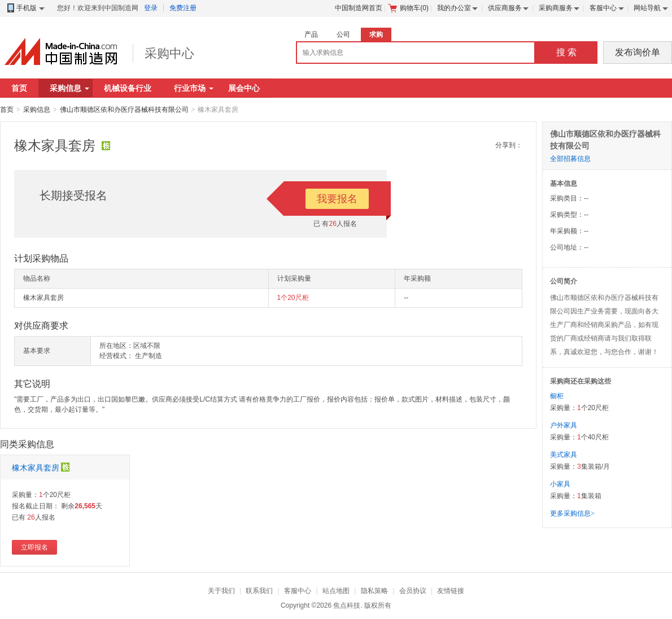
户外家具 (564, 425)
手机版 (25, 8)
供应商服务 (505, 8)
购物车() (408, 8)
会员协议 (413, 591)
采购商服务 (556, 8)
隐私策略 (374, 591)
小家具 (560, 484)
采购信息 (69, 88)
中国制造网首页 (359, 8)
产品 (311, 34)
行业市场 (194, 88)
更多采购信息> (572, 513)
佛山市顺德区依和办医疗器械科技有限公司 (124, 110)
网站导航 (647, 8)
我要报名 (337, 199)
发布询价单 (638, 52)
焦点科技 (347, 605)
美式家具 (564, 455)
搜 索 (566, 52)
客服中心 (603, 8)
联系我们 (259, 591)
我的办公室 (454, 8)
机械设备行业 (128, 88)
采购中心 (169, 53)
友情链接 (451, 591)
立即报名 (34, 547)
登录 (151, 8)
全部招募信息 (570, 159)
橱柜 (557, 396)
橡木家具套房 (36, 468)
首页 (19, 88)
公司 (343, 34)
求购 (376, 34)
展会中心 (244, 88)
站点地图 (336, 591)
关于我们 (221, 591)
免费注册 (183, 8)
